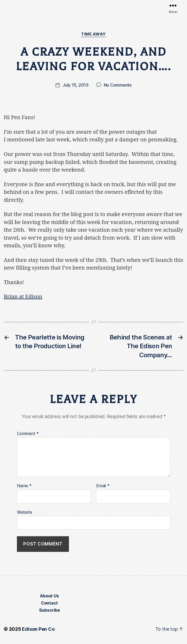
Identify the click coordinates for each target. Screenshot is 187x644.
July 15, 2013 (76, 85)
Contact (49, 603)
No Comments (118, 85)
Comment (28, 434)
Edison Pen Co (38, 629)
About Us (49, 596)
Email (103, 486)
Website (24, 512)
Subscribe (50, 610)
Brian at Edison (23, 297)
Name (24, 486)
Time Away (93, 34)
